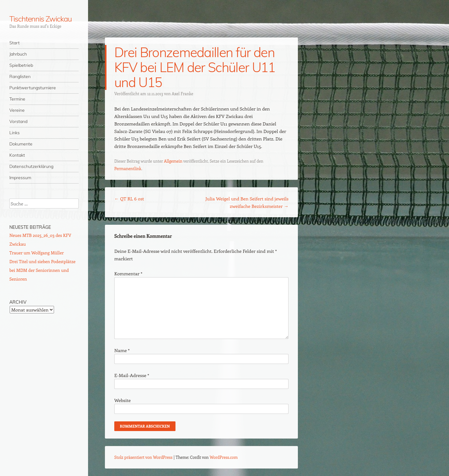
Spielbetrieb (21, 65)
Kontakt (17, 155)
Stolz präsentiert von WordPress (143, 457)
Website (123, 400)
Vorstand (18, 121)
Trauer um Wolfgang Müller (37, 253)
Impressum (20, 178)
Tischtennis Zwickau (40, 19)
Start (15, 43)
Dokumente (21, 144)
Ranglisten (20, 76)
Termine (17, 99)
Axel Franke (183, 93)
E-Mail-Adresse (132, 375)
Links (15, 133)
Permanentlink (128, 168)
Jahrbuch (18, 54)
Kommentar (128, 273)
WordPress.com (224, 457)
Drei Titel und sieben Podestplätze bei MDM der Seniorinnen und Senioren (42, 270)
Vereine (17, 110)
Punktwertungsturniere (33, 88)
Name (122, 350)
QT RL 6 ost (129, 199)
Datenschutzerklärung (31, 166)
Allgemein (173, 161)
